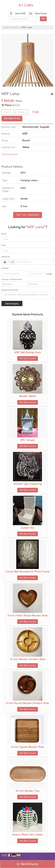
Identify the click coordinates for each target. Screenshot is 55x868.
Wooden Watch (28, 396)
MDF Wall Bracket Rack (27, 353)
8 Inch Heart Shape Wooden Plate (28, 616)
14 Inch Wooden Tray (27, 791)
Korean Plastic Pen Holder (28, 835)
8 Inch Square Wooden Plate (28, 747)
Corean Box (27, 528)
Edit (35, 112)
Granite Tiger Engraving (28, 484)
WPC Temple (28, 440)
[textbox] (22, 112)
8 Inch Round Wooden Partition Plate (28, 703)
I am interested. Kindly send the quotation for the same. (27, 296)
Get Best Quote (28, 358)
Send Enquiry (27, 864)
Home (6, 27)
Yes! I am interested (28, 215)
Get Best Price (12, 119)
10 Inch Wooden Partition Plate (28, 659)
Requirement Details (10, 290)
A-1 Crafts (26, 5)
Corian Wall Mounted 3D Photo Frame (27, 572)
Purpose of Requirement (12, 279)
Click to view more (9, 154)
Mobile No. (6, 257)
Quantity (5, 268)
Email (4, 245)
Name (4, 234)
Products (15, 27)
